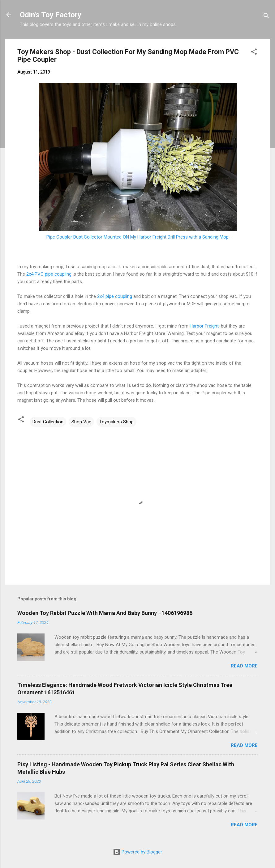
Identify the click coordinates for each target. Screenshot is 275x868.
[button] (254, 53)
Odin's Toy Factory (51, 15)
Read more (244, 666)
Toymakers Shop (116, 422)
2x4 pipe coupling (115, 296)
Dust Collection (48, 422)
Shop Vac (81, 422)
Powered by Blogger (137, 852)
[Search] (266, 17)
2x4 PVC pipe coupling (49, 274)
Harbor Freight (204, 326)
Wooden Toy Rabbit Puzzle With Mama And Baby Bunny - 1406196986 (105, 613)
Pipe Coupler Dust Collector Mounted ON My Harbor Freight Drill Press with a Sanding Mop (137, 237)
